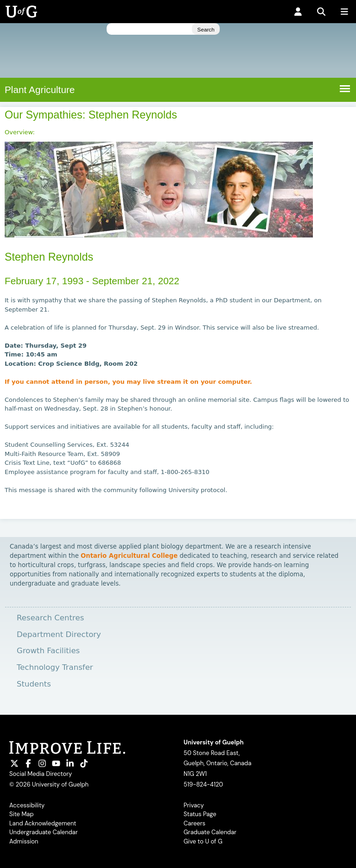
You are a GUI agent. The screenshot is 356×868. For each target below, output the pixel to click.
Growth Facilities (48, 651)
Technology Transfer (55, 667)
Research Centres (50, 618)
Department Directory (59, 634)
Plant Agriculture (40, 90)
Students (34, 684)
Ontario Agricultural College (129, 556)
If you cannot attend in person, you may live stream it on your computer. (129, 382)
